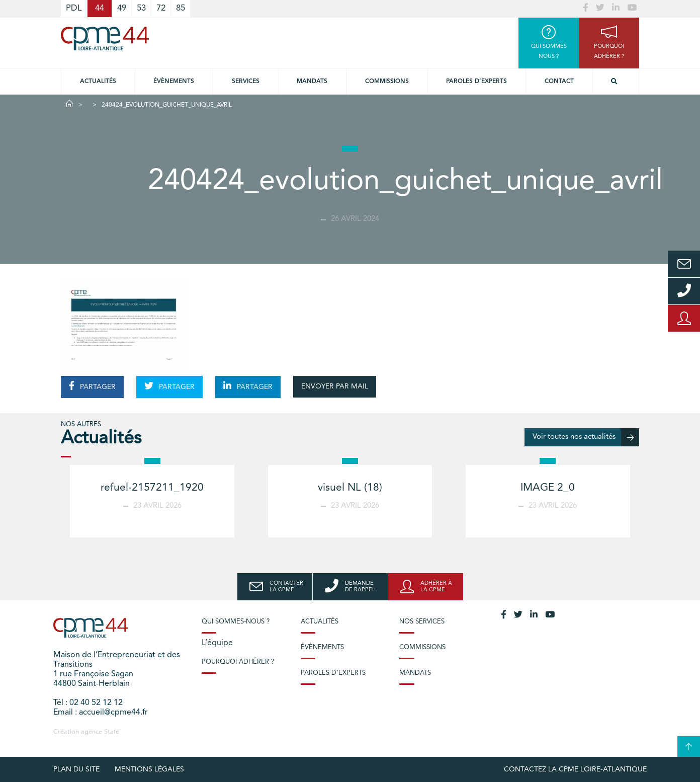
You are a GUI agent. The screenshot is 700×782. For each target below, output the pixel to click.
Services (246, 82)
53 (141, 8)
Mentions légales (149, 769)
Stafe (112, 732)
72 (161, 8)
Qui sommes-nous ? (236, 622)
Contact (559, 82)
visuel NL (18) (350, 488)
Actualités (98, 82)
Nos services (422, 622)
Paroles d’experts (476, 82)
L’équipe (217, 643)
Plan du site (76, 769)
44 (100, 8)
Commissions (387, 82)
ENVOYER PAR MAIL (335, 386)
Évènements (174, 82)
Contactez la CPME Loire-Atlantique (575, 769)
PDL (74, 8)
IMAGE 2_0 (548, 488)
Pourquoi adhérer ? (238, 662)
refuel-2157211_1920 (152, 488)
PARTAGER (92, 386)
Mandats (312, 82)
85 (181, 8)
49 (122, 8)
